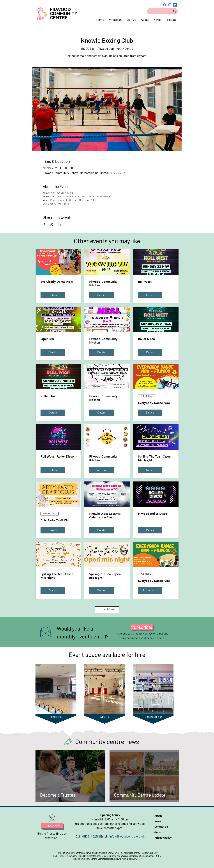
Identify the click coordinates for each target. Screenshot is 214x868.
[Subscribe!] (142, 627)
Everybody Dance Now (57, 282)
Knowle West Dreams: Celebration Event (105, 515)
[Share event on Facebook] (44, 224)
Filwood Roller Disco (153, 514)
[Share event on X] (52, 224)
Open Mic (48, 339)
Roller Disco (146, 339)
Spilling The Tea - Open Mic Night (154, 458)
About (158, 816)
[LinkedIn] (175, 5)
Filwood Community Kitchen (103, 283)
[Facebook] (164, 5)
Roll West (145, 282)
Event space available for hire (107, 654)
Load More (107, 610)
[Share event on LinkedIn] (59, 224)
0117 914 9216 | (91, 836)
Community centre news (107, 741)
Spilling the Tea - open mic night (105, 576)
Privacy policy (163, 838)
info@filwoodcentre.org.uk (127, 836)
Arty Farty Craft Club (56, 520)
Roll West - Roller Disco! (58, 456)
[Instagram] (170, 5)
